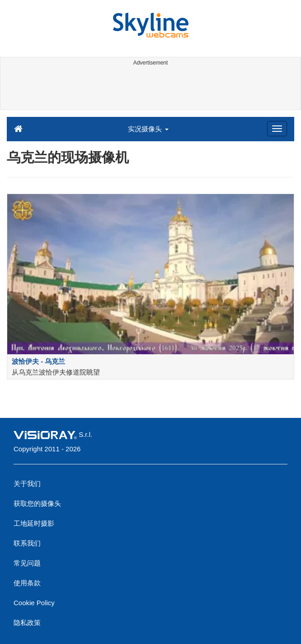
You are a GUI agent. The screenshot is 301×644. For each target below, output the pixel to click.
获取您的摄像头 (37, 503)
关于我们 (27, 484)
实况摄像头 (148, 129)
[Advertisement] (149, 89)
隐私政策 (27, 623)
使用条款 (27, 583)
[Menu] (277, 129)
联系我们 (27, 543)
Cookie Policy (34, 603)
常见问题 (27, 563)
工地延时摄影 (34, 523)
